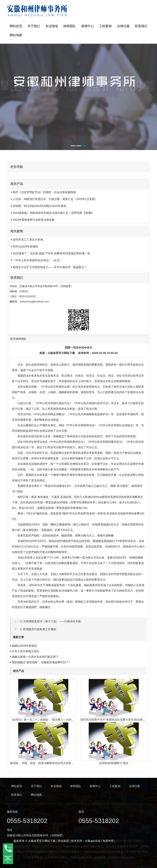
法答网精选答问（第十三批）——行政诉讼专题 (52, 621)
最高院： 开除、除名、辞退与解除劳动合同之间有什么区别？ (47, 763)
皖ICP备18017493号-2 (130, 841)
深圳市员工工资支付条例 (28, 240)
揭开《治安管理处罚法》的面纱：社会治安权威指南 (44, 192)
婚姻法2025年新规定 (24, 646)
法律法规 (123, 26)
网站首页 (16, 26)
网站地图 (16, 35)
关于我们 (34, 26)
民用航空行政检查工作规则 (40, 629)
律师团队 (69, 26)
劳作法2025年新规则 (25, 246)
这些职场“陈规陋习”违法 (114, 763)
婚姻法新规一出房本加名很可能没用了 (35, 657)
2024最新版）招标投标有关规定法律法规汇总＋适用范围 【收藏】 (53, 213)
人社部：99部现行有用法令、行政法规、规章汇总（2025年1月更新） (55, 199)
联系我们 (141, 26)
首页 (13, 339)
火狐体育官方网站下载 (61, 353)
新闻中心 (88, 26)
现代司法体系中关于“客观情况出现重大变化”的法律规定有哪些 (118, 720)
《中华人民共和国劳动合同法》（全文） (37, 260)
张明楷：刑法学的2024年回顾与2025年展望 (39, 206)
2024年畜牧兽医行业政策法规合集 (34, 220)
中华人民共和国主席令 (26, 651)
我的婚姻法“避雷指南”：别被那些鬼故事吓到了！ (42, 662)
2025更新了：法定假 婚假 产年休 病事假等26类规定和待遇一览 (51, 253)
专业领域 (52, 26)
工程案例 (105, 26)
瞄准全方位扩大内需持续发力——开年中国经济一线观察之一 (50, 267)
